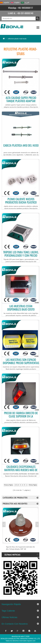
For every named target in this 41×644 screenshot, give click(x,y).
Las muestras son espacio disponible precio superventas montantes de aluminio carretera (21, 361)
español (5, 3)
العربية (25, 3)
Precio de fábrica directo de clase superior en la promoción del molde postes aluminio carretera (21, 415)
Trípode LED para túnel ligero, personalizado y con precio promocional (21, 254)
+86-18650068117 (25, 8)
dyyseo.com (31, 641)
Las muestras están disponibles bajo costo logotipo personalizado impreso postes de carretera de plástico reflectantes (21, 308)
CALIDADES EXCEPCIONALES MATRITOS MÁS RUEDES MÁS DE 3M (21, 468)
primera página (8, 485)
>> (27, 485)
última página (33, 485)
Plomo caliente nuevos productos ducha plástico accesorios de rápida (21, 201)
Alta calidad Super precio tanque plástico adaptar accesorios (21, 99)
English (15, 3)
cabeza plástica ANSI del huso (21, 146)
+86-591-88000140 (25, 13)
